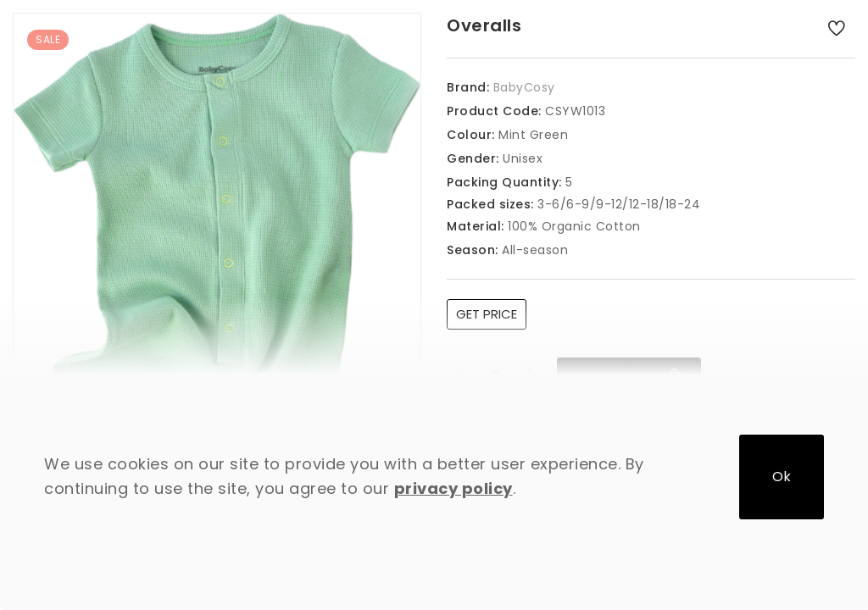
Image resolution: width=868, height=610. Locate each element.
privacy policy (453, 488)
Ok (782, 477)
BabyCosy (524, 87)
